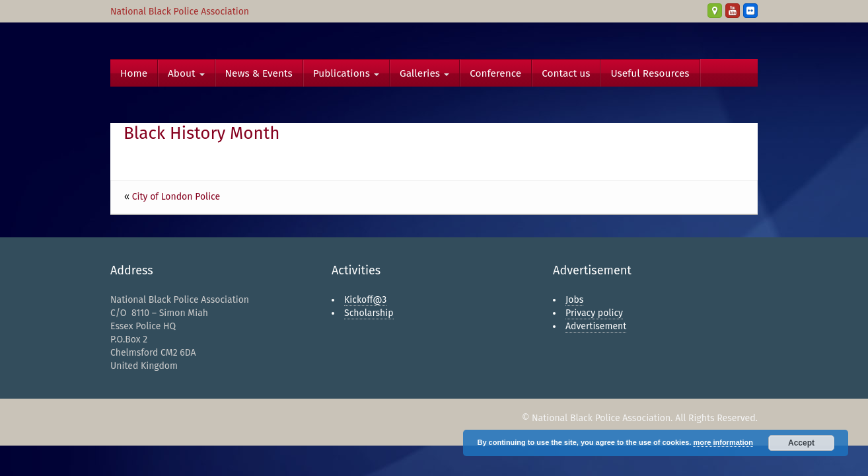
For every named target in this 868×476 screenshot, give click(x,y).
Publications (346, 73)
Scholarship (369, 313)
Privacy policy (594, 313)
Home (134, 73)
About (186, 73)
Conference (495, 73)
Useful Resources (650, 73)
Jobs (574, 300)
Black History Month (201, 133)
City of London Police (176, 197)
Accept (801, 443)
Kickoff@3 (365, 300)
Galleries (424, 73)
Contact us (566, 73)
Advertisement (596, 326)
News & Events (259, 73)
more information (723, 442)
